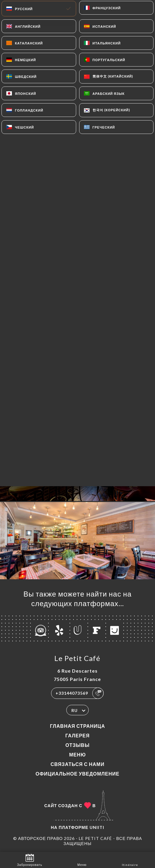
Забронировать (30, 859)
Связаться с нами (77, 764)
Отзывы (77, 745)
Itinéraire (130, 859)
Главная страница (77, 726)
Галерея (78, 735)
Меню (77, 755)
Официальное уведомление (77, 774)
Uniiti (97, 827)
